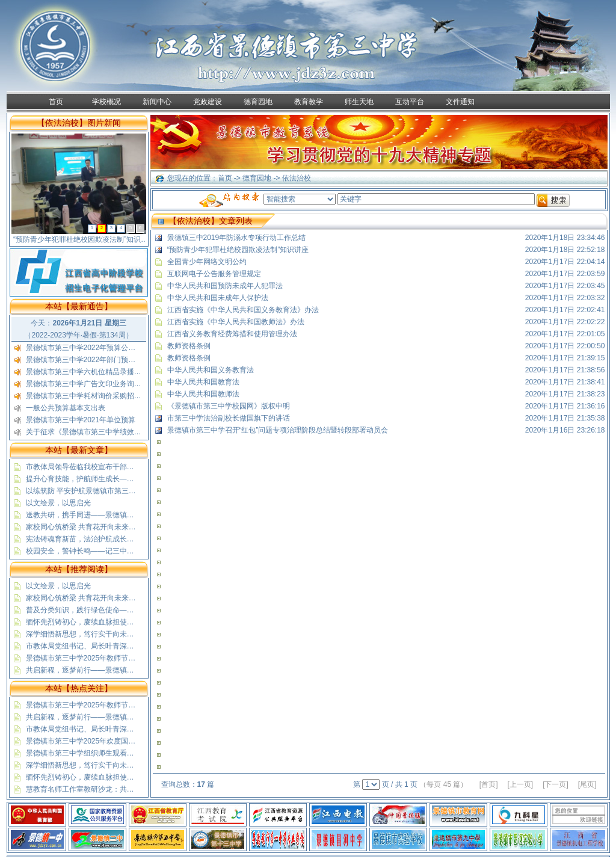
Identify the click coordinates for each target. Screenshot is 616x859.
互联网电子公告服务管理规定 (214, 274)
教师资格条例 (189, 346)
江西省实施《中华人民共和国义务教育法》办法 (243, 310)
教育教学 (309, 102)
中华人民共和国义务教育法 (211, 370)
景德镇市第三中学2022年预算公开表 (85, 348)
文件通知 (460, 102)
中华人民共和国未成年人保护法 (218, 298)
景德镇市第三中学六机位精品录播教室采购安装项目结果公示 (123, 372)
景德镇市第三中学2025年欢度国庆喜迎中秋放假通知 (110, 741)
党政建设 (208, 102)
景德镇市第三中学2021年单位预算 (81, 420)
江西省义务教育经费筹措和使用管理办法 (232, 334)
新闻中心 (157, 102)
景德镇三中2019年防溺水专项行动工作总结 (237, 238)
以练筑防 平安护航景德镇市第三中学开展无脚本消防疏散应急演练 (131, 491)
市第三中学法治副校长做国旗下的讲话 (229, 418)
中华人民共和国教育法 (203, 382)
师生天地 (359, 102)
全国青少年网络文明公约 (207, 262)
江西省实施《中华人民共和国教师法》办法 (236, 322)
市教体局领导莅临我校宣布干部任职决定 (91, 467)
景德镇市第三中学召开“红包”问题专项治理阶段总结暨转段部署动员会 (278, 430)
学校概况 (106, 102)
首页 (56, 102)
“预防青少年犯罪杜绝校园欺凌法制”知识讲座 (238, 250)
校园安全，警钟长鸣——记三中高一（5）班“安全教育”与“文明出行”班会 (141, 551)
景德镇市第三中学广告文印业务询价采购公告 (98, 384)
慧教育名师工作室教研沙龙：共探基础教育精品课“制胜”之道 (122, 789)
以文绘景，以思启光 (58, 503)
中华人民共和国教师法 (203, 394)
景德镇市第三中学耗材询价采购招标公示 (91, 396)
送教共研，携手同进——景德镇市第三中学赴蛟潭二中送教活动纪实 (134, 515)
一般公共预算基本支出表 (66, 408)
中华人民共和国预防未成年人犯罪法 (225, 286)
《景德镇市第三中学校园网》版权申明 (229, 406)
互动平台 (410, 102)
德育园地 (258, 102)
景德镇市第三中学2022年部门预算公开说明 (95, 360)
